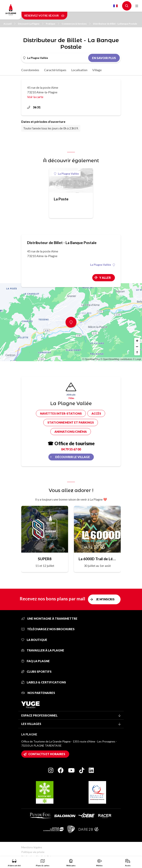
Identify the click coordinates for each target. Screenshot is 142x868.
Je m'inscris (105, 599)
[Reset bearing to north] (137, 352)
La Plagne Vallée (66, 174)
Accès (96, 413)
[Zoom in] (137, 341)
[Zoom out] (137, 347)
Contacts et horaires (47, 754)
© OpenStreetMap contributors (116, 359)
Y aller (105, 278)
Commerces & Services (76, 24)
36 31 (34, 107)
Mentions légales (32, 847)
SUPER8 (45, 559)
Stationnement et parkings (71, 422)
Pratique (52, 24)
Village (97, 70)
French (115, 6)
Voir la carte (35, 97)
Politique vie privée (33, 852)
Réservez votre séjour (44, 15)
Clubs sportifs (36, 672)
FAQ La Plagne (35, 661)
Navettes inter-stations (61, 413)
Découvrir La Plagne (31, 24)
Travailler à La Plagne (43, 650)
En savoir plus (104, 58)
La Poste (61, 199)
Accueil (9, 24)
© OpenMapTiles (91, 359)
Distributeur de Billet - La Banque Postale (115, 24)
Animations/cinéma (71, 432)
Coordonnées (30, 70)
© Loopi (137, 359)
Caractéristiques (55, 70)
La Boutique (34, 640)
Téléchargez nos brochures (48, 629)
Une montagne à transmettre (49, 618)
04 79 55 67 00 (71, 449)
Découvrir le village (73, 457)
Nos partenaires (38, 693)
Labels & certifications (44, 682)
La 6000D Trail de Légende (97, 559)
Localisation (79, 70)
